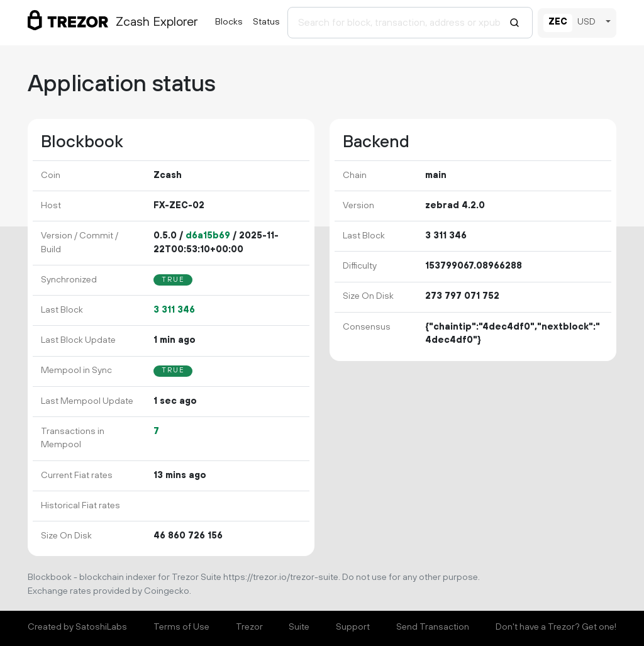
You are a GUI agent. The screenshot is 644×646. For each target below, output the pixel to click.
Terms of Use (181, 627)
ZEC (558, 22)
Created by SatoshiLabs (77, 627)
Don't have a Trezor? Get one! (556, 627)
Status (266, 22)
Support (353, 627)
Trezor (249, 627)
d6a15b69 (208, 236)
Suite (299, 627)
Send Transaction (433, 627)
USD (586, 22)
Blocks (229, 22)
